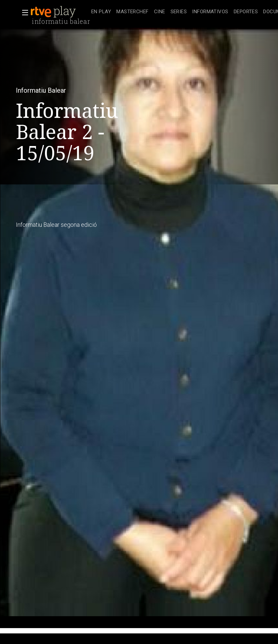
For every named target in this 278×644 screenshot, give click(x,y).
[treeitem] (101, 12)
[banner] (60, 12)
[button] (23, 13)
